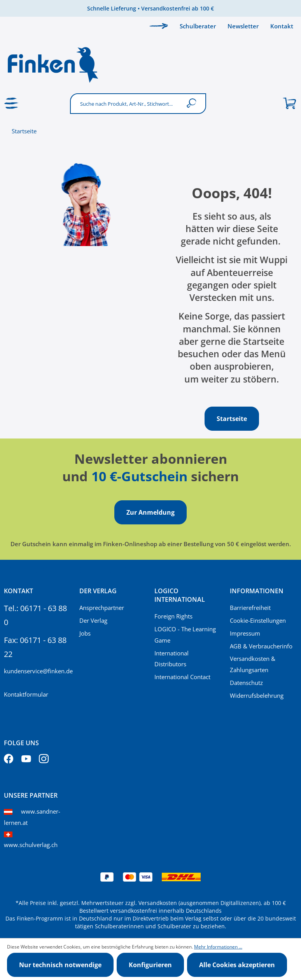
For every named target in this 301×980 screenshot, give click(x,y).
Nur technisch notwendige (60, 965)
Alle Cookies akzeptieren (237, 965)
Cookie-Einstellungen (258, 620)
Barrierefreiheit (250, 608)
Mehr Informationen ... (218, 947)
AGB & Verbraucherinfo (261, 646)
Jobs (85, 633)
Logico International (180, 595)
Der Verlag (93, 620)
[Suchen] (193, 104)
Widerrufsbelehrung (257, 695)
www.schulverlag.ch (31, 845)
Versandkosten (158, 903)
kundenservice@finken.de (38, 671)
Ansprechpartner (102, 608)
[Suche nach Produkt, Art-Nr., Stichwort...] (126, 104)
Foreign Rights (173, 616)
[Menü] (12, 103)
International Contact (182, 677)
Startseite (24, 131)
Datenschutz (246, 683)
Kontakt (282, 26)
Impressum (245, 633)
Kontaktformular (26, 694)
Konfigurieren (150, 965)
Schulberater (198, 26)
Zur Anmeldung (150, 512)
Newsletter (243, 26)
